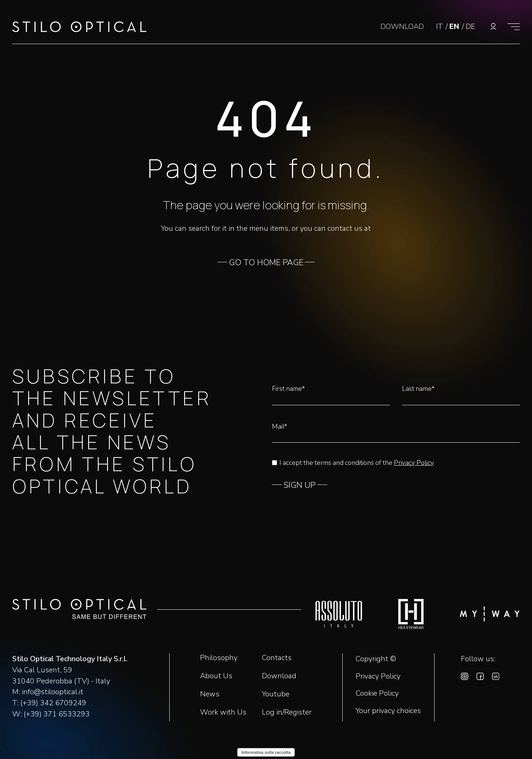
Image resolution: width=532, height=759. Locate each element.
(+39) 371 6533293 (57, 714)
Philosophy (219, 658)
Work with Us (223, 712)
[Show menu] (514, 26)
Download (279, 676)
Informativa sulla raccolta (266, 752)
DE (470, 26)
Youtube (276, 694)
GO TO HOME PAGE (266, 263)
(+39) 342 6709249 (53, 703)
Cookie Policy (377, 693)
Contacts (277, 658)
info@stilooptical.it (53, 692)
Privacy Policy (414, 463)
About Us (216, 676)
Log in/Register (287, 712)
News (210, 694)
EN (455, 26)
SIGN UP (300, 485)
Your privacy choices (388, 711)
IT (440, 26)
